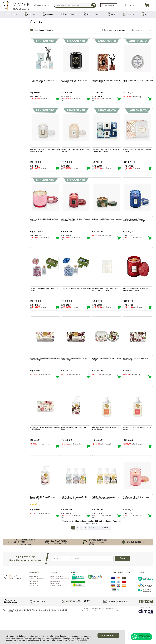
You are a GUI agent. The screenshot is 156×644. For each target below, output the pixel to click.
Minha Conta (55, 603)
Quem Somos (34, 596)
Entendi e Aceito (108, 635)
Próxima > (106, 547)
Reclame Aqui (34, 605)
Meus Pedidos (55, 600)
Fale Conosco (34, 600)
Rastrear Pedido (56, 605)
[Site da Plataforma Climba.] (146, 629)
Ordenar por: (107, 30)
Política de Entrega (57, 596)
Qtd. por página (137, 30)
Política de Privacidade (77, 640)
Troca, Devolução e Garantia (60, 598)
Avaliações (33, 603)
